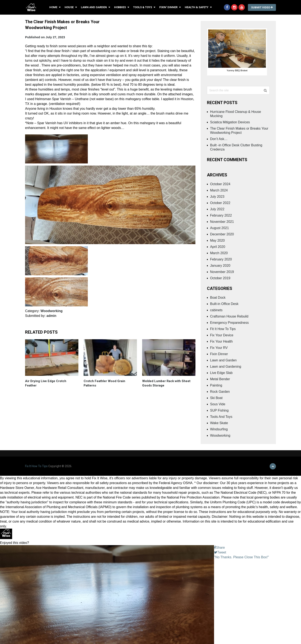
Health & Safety (197, 7)
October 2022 (220, 203)
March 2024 (219, 190)
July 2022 (217, 209)
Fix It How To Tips (36, 466)
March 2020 (219, 253)
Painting (216, 385)
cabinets (216, 310)
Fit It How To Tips (223, 329)
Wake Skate (219, 423)
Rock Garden (220, 392)
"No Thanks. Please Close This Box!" (241, 557)
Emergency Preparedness (229, 323)
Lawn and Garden (94, 7)
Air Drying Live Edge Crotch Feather (46, 383)
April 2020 (218, 247)
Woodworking (52, 311)
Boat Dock (218, 298)
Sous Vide (218, 404)
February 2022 (221, 215)
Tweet (220, 552)
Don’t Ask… (219, 139)
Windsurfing (219, 429)
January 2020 (220, 266)
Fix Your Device (222, 335)
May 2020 (217, 240)
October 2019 (220, 278)
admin (51, 316)
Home (53, 7)
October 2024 (220, 184)
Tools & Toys (143, 7)
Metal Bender (220, 379)
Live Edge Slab (221, 373)
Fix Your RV (219, 348)
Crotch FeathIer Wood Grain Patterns (104, 383)
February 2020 (221, 259)
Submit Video (262, 7)
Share (219, 548)
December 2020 (222, 234)
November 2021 (222, 222)
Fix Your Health (221, 341)
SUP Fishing (219, 410)
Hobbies (120, 7)
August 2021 (219, 228)
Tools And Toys (221, 417)
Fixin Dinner (219, 354)
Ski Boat (216, 398)
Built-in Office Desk (224, 304)
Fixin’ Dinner (168, 7)
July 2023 (217, 197)
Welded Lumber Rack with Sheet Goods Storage (166, 383)
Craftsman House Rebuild (229, 316)
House (69, 7)
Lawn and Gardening (226, 367)
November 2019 (222, 272)
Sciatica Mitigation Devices (230, 122)
